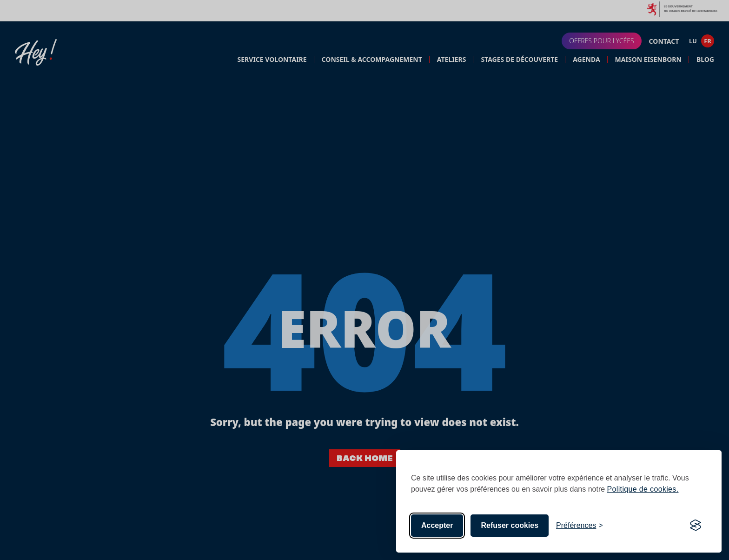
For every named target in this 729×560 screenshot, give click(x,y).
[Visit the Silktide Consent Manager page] (696, 526)
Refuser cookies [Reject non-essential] (510, 525)
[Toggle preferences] (580, 526)
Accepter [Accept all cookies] (437, 525)
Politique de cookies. (643, 489)
